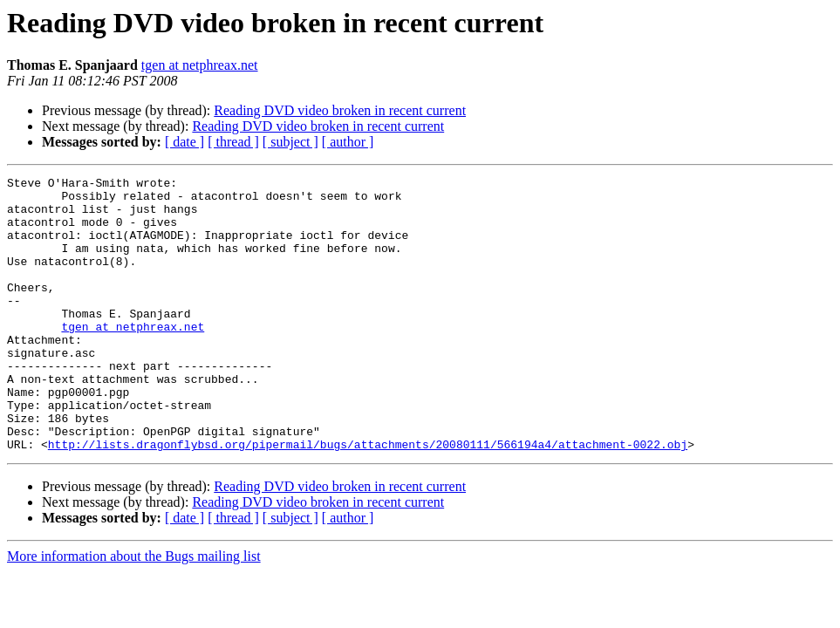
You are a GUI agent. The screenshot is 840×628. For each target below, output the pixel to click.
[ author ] (348, 142)
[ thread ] (233, 142)
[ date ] (184, 142)
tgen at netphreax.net (200, 65)
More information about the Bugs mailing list (134, 611)
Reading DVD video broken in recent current (340, 110)
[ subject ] (290, 142)
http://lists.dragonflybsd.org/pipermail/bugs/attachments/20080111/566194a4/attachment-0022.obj (368, 499)
